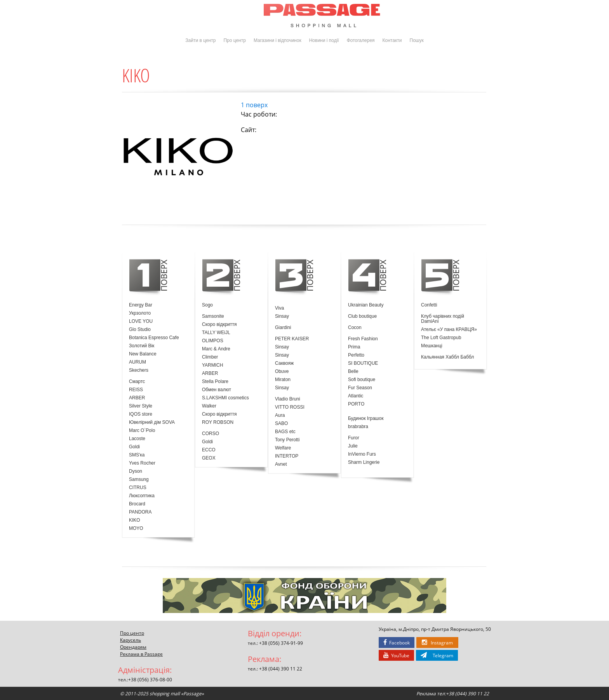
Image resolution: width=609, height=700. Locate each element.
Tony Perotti (287, 440)
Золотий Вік (142, 346)
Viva (279, 308)
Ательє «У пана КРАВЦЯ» (449, 330)
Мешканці (432, 346)
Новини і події (324, 40)
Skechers (139, 370)
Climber (210, 357)
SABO (281, 424)
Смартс (137, 382)
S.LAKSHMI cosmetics (225, 398)
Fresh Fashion (363, 339)
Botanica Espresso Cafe (154, 338)
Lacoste (137, 439)
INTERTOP (287, 456)
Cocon (355, 328)
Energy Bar (141, 305)
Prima (354, 347)
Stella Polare (215, 382)
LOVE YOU (141, 321)
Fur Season (360, 388)
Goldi (134, 447)
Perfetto (356, 355)
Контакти (392, 40)
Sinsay (282, 316)
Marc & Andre (216, 349)
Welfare (283, 448)
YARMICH (212, 365)
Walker (209, 406)
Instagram (437, 643)
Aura (280, 415)
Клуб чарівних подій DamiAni (443, 319)
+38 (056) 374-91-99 (281, 643)
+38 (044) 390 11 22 (281, 669)
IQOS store (141, 414)
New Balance (143, 354)
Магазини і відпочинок (278, 40)
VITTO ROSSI (290, 407)
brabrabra (358, 427)
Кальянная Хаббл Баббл (447, 357)
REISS (136, 390)
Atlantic (356, 396)
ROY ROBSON (218, 422)
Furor (354, 438)
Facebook (397, 643)
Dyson (136, 471)
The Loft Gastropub (441, 338)
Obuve (282, 372)
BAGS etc (285, 432)
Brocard (137, 504)
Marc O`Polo (142, 431)
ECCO (209, 450)
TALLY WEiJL (216, 333)
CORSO (211, 434)
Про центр (235, 40)
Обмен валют (217, 390)
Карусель (130, 640)
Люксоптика (142, 496)
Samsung (139, 480)
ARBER (137, 398)
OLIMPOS (213, 341)
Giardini (283, 328)
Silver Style (141, 406)
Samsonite (213, 316)
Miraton (283, 380)
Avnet (281, 464)
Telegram (437, 655)
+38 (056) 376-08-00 (150, 679)
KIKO (135, 520)
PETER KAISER (292, 339)
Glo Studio (140, 330)
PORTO (356, 404)
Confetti (429, 305)
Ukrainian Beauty (366, 305)
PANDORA (140, 512)
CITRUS (138, 488)
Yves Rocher (142, 463)
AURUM (137, 362)
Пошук (417, 40)
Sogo (207, 305)
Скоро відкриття (219, 325)
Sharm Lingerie (364, 462)
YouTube (396, 655)
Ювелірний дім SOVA (152, 422)
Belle (353, 372)
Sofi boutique (362, 380)
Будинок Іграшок (366, 419)
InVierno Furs (362, 454)
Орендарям (133, 647)
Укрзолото (140, 313)
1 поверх (254, 105)
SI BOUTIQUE (363, 363)
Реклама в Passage (141, 654)
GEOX (209, 458)
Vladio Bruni (288, 399)
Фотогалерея (361, 40)
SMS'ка (137, 455)
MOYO (136, 528)
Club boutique (362, 316)
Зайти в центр (200, 40)
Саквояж (284, 363)
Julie (353, 446)
